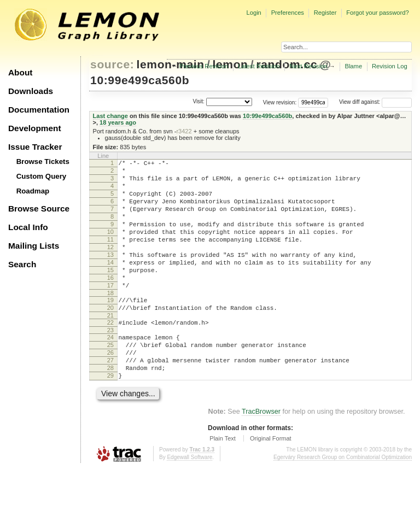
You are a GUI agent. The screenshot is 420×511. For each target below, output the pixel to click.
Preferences (288, 13)
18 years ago (118, 122)
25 (110, 379)
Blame (353, 66)
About (20, 72)
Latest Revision (259, 66)
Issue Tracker (35, 147)
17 (110, 312)
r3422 (184, 131)
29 (110, 416)
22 (110, 354)
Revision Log (390, 66)
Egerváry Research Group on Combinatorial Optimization (343, 500)
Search (22, 264)
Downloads (31, 91)
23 (110, 363)
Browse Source (39, 208)
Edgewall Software (189, 500)
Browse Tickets (43, 161)
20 (110, 337)
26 (110, 389)
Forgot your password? (377, 13)
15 (110, 293)
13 (110, 274)
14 (110, 284)
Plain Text (223, 481)
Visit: (199, 101)
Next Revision (308, 66)
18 (110, 321)
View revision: (280, 102)
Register (325, 13)
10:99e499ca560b (140, 80)
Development (35, 128)
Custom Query (42, 176)
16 (110, 302)
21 (110, 346)
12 (110, 265)
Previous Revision (204, 66)
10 (110, 246)
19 (110, 328)
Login (253, 13)
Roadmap (33, 191)
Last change (110, 116)
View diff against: (375, 102)
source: (112, 64)
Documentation (39, 110)
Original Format (271, 481)
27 (110, 398)
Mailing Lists (34, 246)
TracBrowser (261, 454)
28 (110, 407)
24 (110, 370)
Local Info (28, 227)
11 (110, 256)
